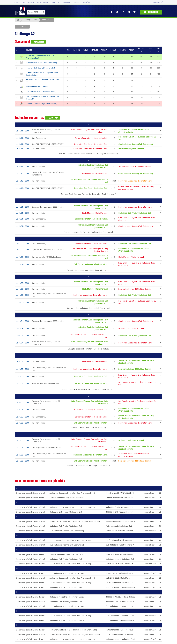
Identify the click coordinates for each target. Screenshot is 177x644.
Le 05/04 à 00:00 (23, 328)
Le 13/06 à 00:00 (23, 440)
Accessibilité (158, 2)
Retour (23, 27)
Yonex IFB (55, 2)
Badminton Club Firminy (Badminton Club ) (41, 68)
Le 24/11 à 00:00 (23, 131)
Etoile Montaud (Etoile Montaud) (37, 87)
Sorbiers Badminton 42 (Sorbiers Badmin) (41, 92)
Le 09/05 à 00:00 (23, 362)
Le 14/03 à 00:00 (23, 283)
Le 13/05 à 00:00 (23, 383)
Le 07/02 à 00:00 (23, 244)
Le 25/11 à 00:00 (23, 138)
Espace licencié (43, 2)
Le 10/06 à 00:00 (23, 423)
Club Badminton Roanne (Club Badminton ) (41, 63)
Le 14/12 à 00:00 (23, 166)
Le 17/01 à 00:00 (23, 207)
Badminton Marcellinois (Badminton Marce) (41, 104)
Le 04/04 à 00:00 (23, 321)
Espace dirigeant (28, 2)
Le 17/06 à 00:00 (23, 461)
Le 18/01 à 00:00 (23, 213)
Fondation (66, 2)
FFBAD (16, 2)
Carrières (87, 2)
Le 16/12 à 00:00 (23, 188)
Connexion (151, 12)
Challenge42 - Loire (30, 20)
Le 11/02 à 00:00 (23, 264)
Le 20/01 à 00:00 (23, 219)
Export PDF (38, 42)
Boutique (76, 2)
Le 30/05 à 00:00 (23, 402)
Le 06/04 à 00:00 (23, 336)
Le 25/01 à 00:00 (23, 226)
